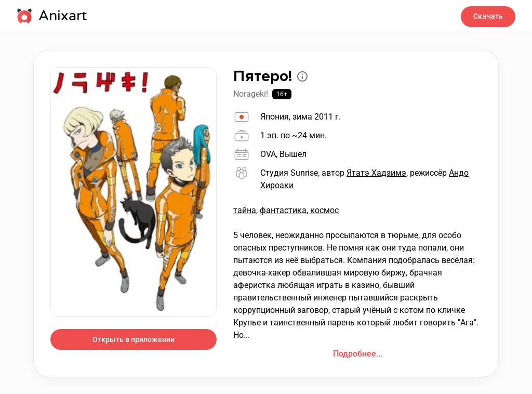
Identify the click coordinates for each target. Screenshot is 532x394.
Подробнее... (358, 354)
